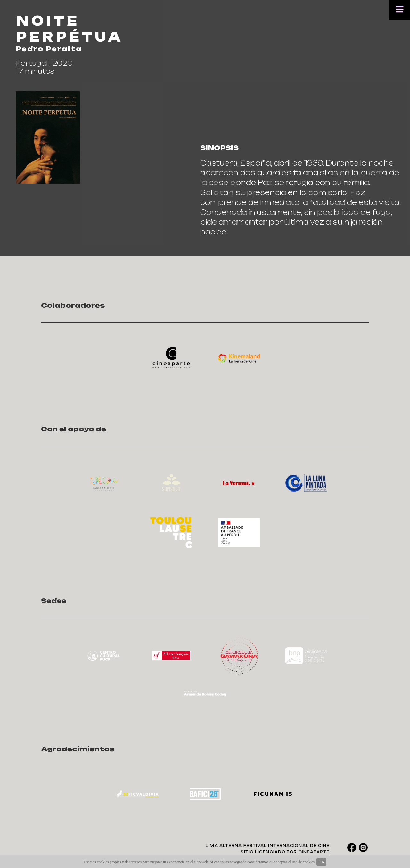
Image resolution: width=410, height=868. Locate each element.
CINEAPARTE (314, 852)
